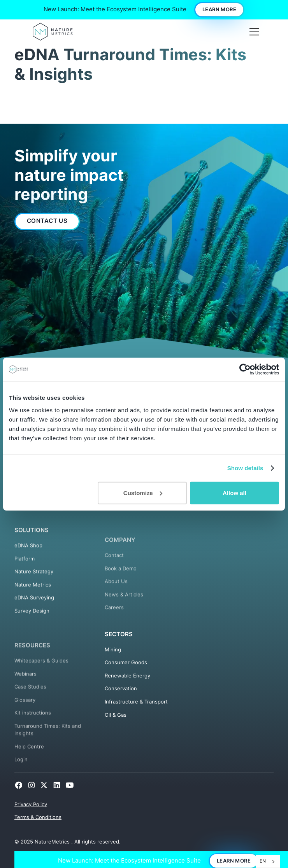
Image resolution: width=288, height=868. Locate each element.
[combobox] (268, 861)
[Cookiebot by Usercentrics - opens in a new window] (245, 369)
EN (263, 861)
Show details (245, 468)
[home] (53, 32)
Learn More (219, 9)
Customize (143, 493)
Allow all (234, 493)
